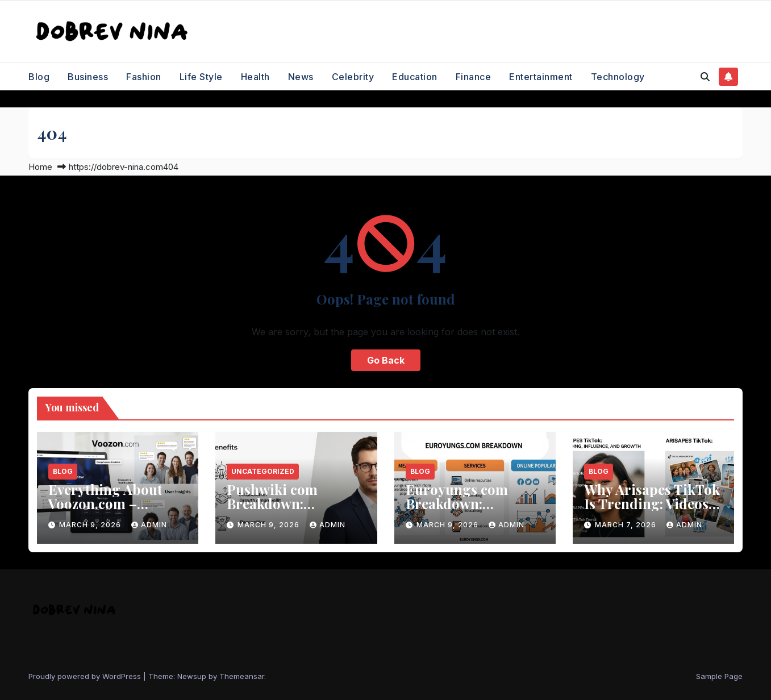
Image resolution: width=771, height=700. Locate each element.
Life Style (201, 77)
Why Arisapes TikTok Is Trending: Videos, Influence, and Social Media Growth (652, 511)
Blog (39, 77)
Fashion (144, 77)
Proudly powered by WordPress (86, 676)
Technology (618, 77)
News (301, 77)
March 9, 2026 (91, 525)
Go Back (386, 360)
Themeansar (242, 676)
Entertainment (541, 77)
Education (415, 77)
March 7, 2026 (627, 525)
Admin (149, 525)
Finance (474, 77)
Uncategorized (263, 471)
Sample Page (719, 676)
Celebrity (353, 77)
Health (255, 77)
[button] (705, 77)
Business (88, 77)
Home (40, 167)
